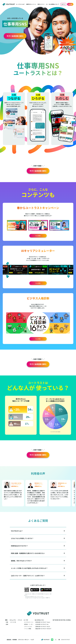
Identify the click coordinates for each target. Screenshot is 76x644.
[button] (20, 4)
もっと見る (38, 236)
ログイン (63, 4)
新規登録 (70, 4)
